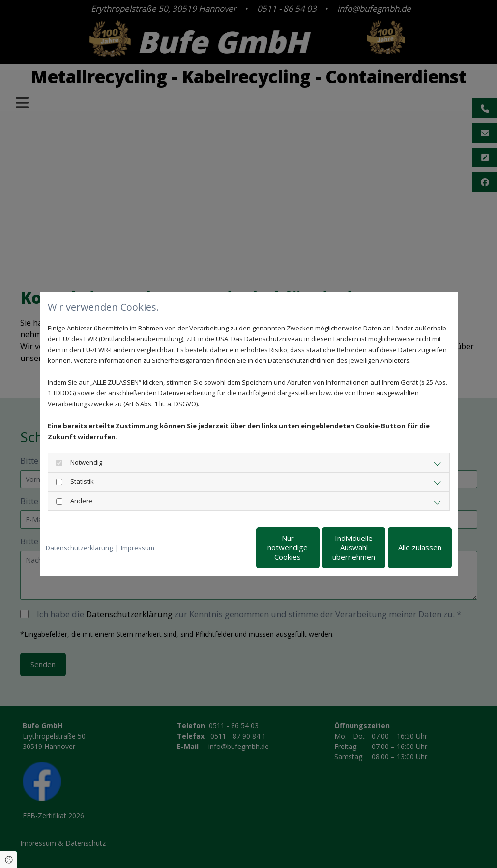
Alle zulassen (406, 548)
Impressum (138, 548)
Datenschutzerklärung (79, 548)
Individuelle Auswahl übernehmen (313, 548)
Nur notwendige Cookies (219, 548)
